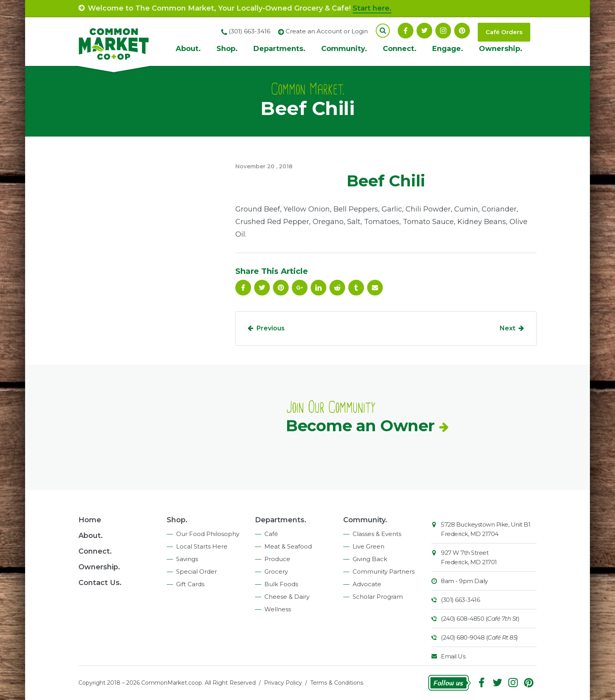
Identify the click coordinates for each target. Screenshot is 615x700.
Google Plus (300, 288)
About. (188, 49)
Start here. (372, 8)
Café (271, 534)
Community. (344, 49)
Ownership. (501, 49)
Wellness (278, 609)
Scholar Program (378, 597)
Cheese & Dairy (287, 597)
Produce (277, 559)
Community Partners (384, 571)
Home (90, 520)
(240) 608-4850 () (480, 619)
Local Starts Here (202, 546)
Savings (187, 559)
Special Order (197, 571)
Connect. (400, 49)
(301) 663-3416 (460, 600)
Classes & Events (377, 534)
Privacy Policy (283, 683)
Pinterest (462, 31)
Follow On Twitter (424, 31)
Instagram (443, 31)
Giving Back (370, 559)
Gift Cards (190, 584)
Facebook (406, 31)
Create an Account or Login (327, 31)
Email (375, 288)
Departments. (279, 49)
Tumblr (356, 288)
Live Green (368, 546)
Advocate (367, 584)
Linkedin (318, 288)
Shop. (227, 49)
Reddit (337, 288)
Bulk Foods (281, 584)
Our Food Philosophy (208, 534)
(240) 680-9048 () (479, 637)
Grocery (276, 571)
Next (508, 328)
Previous (271, 328)
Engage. (448, 49)
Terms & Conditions (337, 683)
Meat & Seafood (288, 546)
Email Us (453, 656)
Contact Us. (100, 583)
